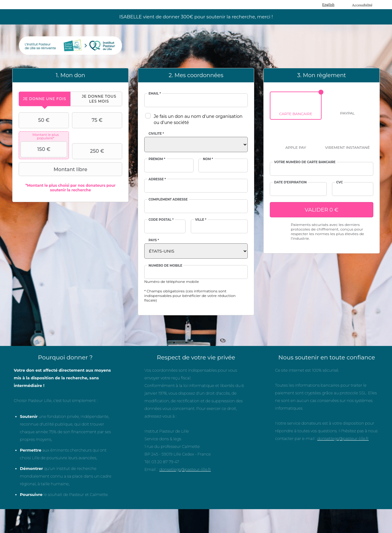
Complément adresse (168, 200)
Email (155, 94)
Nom (208, 159)
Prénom (157, 159)
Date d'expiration (290, 182)
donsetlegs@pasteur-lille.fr (185, 469)
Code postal (161, 220)
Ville (201, 220)
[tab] (45, 99)
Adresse (157, 179)
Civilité (156, 134)
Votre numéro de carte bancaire (305, 162)
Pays (154, 240)
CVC (340, 182)
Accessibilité (362, 5)
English (328, 4)
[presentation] (45, 99)
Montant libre (54, 169)
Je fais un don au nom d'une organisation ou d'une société (198, 119)
